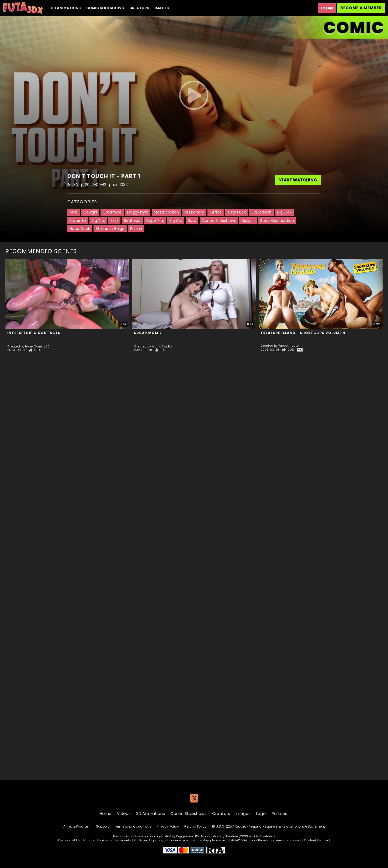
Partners (280, 813)
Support (102, 826)
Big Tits (98, 221)
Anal (74, 212)
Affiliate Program (77, 826)
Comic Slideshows (105, 8)
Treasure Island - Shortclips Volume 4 (303, 333)
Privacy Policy (168, 826)
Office (216, 212)
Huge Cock (80, 229)
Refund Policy (195, 826)
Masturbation (166, 212)
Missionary (194, 212)
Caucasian (261, 212)
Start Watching (298, 180)
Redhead (132, 221)
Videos (124, 813)
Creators (139, 8)
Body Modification (277, 221)
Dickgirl (248, 221)
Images (162, 8)
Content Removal (317, 840)
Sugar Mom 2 (148, 333)
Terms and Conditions (133, 826)
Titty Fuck (237, 212)
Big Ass (176, 221)
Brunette (78, 221)
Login (327, 8)
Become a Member (361, 8)
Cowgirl (90, 212)
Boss (192, 221)
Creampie (112, 212)
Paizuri (136, 229)
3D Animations (66, 8)
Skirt (114, 221)
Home (105, 813)
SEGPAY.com (238, 840)
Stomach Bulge (110, 229)
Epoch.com (84, 840)
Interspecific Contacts (34, 333)
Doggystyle (138, 212)
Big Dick (284, 212)
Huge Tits (155, 221)
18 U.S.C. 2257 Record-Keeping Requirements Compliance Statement (268, 826)
